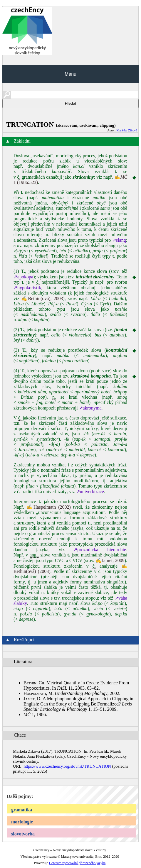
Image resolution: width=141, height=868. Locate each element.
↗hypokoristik (27, 288)
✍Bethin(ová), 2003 (42, 298)
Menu (70, 74)
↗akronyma (90, 408)
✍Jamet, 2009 (110, 560)
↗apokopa (23, 277)
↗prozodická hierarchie (100, 550)
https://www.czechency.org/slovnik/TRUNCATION (67, 766)
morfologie (22, 822)
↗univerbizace (90, 491)
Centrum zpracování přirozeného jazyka (77, 863)
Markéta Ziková (127, 130)
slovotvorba (23, 834)
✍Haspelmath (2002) (49, 507)
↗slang (119, 240)
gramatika (22, 810)
